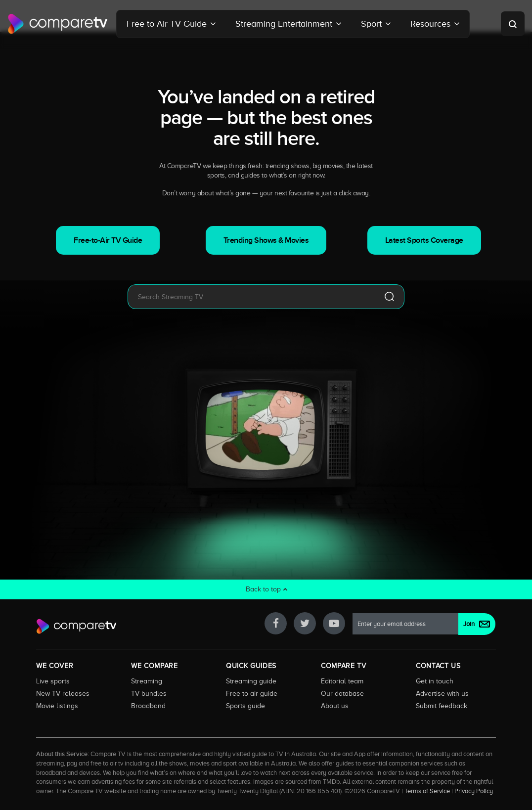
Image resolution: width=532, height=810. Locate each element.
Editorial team (342, 681)
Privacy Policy (474, 791)
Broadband (148, 706)
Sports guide (245, 706)
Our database (342, 693)
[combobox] (251, 297)
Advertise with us (442, 693)
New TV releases (63, 693)
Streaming (147, 681)
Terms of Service (427, 791)
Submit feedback (442, 706)
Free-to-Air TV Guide (108, 240)
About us (335, 706)
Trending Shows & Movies (266, 240)
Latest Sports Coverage (424, 240)
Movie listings (57, 706)
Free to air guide (252, 693)
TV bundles (149, 693)
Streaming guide (251, 681)
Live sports (53, 681)
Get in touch (435, 681)
